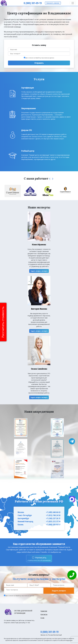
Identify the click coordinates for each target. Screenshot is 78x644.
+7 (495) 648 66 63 (53, 512)
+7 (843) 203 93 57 (53, 524)
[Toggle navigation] (73, 3)
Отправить (39, 63)
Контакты (44, 614)
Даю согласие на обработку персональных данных (40, 58)
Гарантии (44, 611)
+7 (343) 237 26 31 (53, 518)
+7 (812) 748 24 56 (53, 515)
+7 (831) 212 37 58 (53, 521)
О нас (42, 618)
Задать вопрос (59, 591)
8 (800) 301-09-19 (50, 632)
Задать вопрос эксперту (39, 271)
